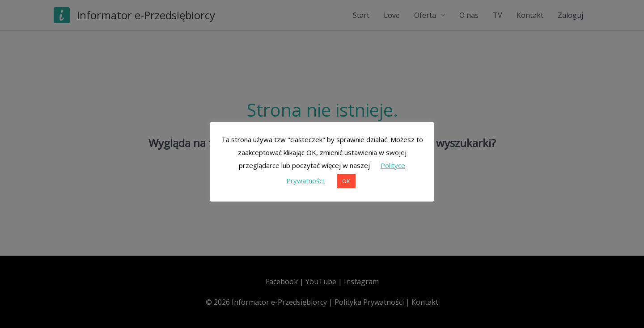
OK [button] (346, 181)
